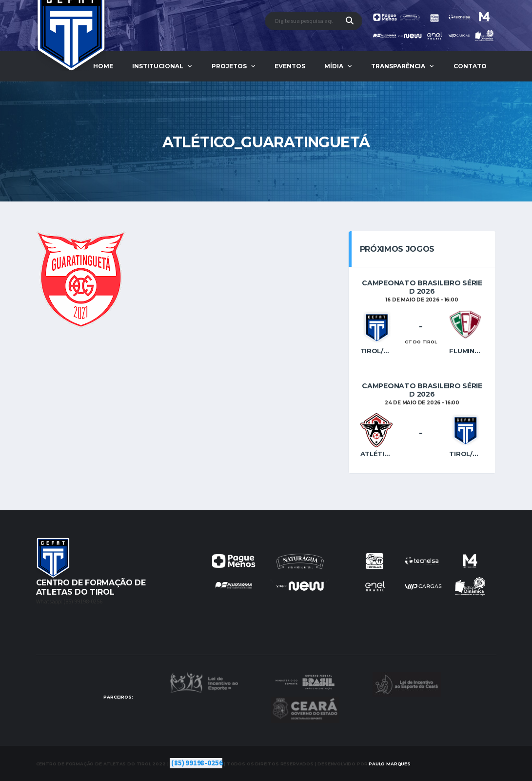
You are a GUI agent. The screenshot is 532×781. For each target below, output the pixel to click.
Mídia (334, 66)
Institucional (158, 66)
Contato (470, 66)
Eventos (290, 66)
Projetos (229, 66)
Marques (390, 764)
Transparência (398, 66)
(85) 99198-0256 (197, 763)
